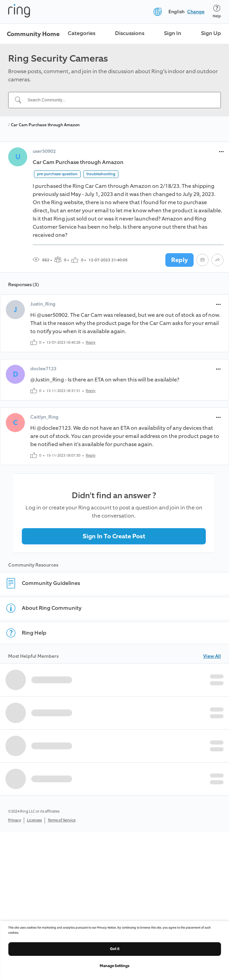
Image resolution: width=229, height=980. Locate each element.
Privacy (15, 820)
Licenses (34, 820)
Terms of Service (62, 820)
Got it (115, 949)
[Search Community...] (119, 100)
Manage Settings (114, 966)
